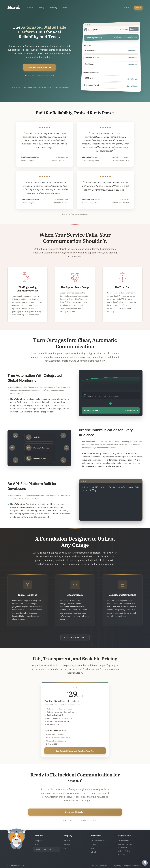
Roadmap (39, 844)
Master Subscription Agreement (127, 846)
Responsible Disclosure (133, 866)
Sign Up (138, 8)
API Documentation (99, 841)
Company (54, 8)
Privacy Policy (124, 851)
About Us (66, 841)
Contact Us (67, 844)
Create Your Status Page (75, 812)
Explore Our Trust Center (75, 637)
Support (94, 844)
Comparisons (40, 841)
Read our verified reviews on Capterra (75, 214)
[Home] (14, 8)
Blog (92, 848)
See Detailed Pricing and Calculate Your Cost (75, 751)
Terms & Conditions (100, 866)
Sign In (127, 8)
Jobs (65, 848)
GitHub (93, 852)
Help (65, 8)
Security (122, 855)
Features (30, 8)
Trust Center (124, 841)
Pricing (42, 8)
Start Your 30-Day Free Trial (39, 67)
